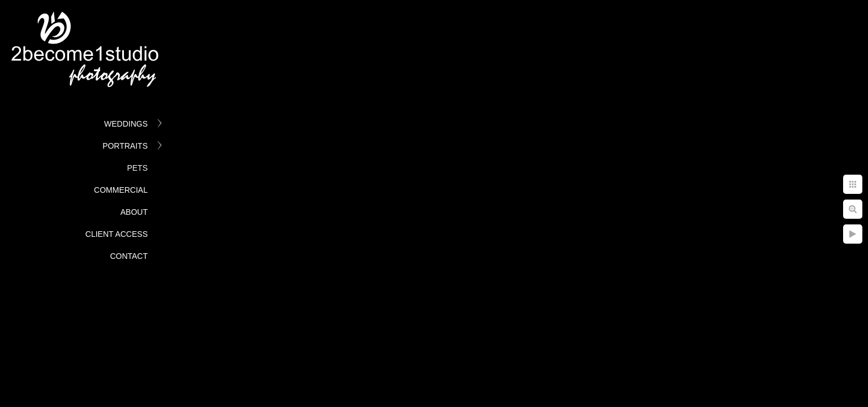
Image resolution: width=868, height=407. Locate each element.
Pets (137, 168)
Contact (129, 256)
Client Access (117, 234)
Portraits (125, 146)
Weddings (126, 124)
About (134, 212)
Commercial (121, 190)
